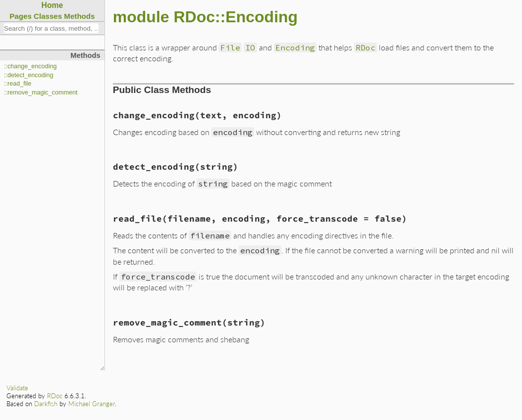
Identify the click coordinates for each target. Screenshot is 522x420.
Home (52, 5)
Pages (21, 16)
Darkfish (46, 404)
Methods (79, 16)
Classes (48, 16)
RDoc (55, 396)
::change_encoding (30, 66)
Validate (17, 388)
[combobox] (51, 28)
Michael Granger (92, 404)
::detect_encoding (28, 75)
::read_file (18, 84)
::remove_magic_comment (41, 93)
